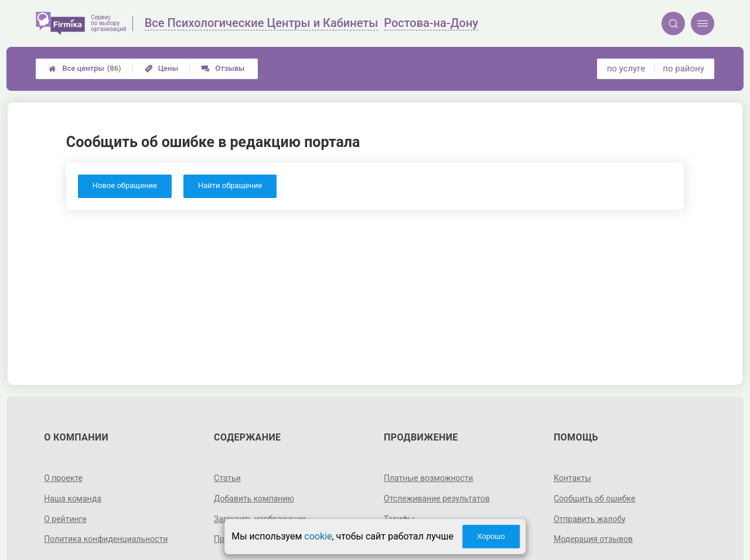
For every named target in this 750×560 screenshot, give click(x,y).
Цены (162, 68)
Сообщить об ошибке (594, 498)
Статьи (227, 478)
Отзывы (223, 68)
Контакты (572, 478)
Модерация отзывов (593, 539)
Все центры (85, 69)
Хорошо (491, 536)
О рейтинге (65, 519)
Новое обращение (125, 185)
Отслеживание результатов (437, 498)
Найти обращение (230, 185)
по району (683, 69)
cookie (318, 536)
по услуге (626, 69)
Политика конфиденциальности (106, 539)
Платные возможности (428, 478)
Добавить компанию (254, 498)
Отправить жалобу (590, 519)
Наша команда (73, 498)
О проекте (63, 478)
